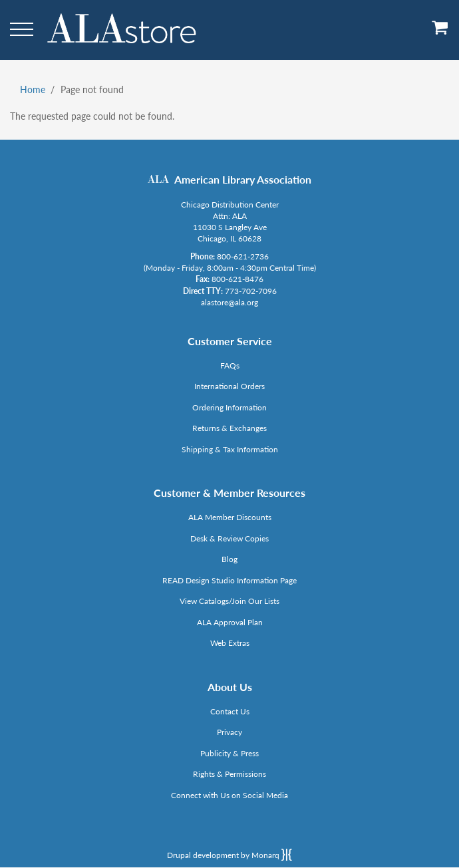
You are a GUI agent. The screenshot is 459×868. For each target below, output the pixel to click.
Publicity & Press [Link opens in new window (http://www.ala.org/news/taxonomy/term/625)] (230, 753)
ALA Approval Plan (230, 622)
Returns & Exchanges (230, 428)
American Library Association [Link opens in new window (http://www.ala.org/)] (243, 179)
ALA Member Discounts (230, 517)
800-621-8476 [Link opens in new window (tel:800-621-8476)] (237, 279)
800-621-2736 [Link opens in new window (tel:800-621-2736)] (243, 256)
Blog (230, 559)
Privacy (230, 732)
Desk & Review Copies (230, 538)
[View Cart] (440, 32)
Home (33, 89)
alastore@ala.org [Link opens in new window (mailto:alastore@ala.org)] (230, 302)
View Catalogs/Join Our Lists (230, 601)
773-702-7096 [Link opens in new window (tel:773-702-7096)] (251, 291)
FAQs (230, 365)
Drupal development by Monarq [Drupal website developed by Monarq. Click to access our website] (230, 855)
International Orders (230, 386)
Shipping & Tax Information (230, 449)
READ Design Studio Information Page (230, 580)
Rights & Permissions (230, 774)
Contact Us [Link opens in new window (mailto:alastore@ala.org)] (230, 711)
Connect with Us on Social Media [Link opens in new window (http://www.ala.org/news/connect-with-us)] (230, 795)
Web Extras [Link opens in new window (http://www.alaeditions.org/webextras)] (230, 643)
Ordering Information (230, 407)
